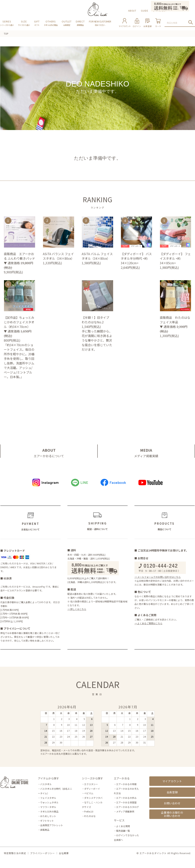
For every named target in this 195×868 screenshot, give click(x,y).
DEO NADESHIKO (97, 88)
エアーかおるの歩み (126, 798)
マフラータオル (48, 807)
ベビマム (89, 793)
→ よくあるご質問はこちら (148, 623)
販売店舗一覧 (123, 831)
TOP (6, 34)
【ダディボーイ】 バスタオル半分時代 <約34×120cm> (136, 258)
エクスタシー (91, 784)
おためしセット (48, 816)
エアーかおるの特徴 (126, 784)
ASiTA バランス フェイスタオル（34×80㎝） (59, 256)
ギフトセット (47, 821)
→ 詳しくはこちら (77, 609)
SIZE (24, 23)
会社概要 (64, 853)
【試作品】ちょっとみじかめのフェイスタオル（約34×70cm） (19, 322)
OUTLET (67, 23)
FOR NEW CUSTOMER (100, 23)
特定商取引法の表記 (15, 853)
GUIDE (145, 11)
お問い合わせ (172, 803)
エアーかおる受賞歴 (126, 802)
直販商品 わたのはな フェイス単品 (175, 320)
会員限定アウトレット (52, 825)
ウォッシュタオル (49, 802)
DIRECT (80, 23)
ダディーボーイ (92, 789)
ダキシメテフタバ (93, 798)
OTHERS (51, 23)
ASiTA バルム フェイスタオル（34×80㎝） (97, 256)
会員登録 (172, 792)
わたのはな (90, 816)
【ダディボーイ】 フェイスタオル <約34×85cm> (175, 258)
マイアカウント (172, 781)
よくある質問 (123, 826)
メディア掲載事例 (125, 811)
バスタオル (46, 784)
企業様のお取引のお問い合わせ (172, 814)
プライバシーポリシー (42, 853)
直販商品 (45, 830)
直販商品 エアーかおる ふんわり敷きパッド (19, 256)
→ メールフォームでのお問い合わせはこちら (158, 577)
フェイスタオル (48, 798)
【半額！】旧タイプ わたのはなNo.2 (97, 320)
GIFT (37, 23)
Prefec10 (89, 811)
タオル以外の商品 (49, 811)
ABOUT (132, 11)
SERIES (7, 23)
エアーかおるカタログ (127, 807)
